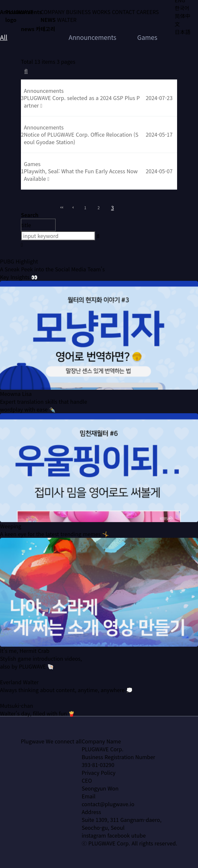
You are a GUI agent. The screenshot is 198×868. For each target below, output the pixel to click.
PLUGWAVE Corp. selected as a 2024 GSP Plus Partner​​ (82, 101)
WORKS (101, 12)
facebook (119, 835)
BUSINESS (78, 12)
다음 (125, 208)
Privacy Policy (99, 773)
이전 (73, 208)
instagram (94, 835)
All (4, 37)
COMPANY (53, 12)
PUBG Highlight (19, 274)
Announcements (92, 37)
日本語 (183, 32)
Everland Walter (19, 694)
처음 (61, 208)
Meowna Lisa (16, 406)
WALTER (67, 20)
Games (147, 37)
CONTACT (123, 12)
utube (139, 835)
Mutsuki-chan (16, 718)
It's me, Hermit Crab (25, 663)
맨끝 (137, 208)
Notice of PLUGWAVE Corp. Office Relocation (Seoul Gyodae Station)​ (81, 138)
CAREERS (148, 12)
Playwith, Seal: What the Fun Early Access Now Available (81, 175)
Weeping (11, 538)
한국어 (182, 8)
